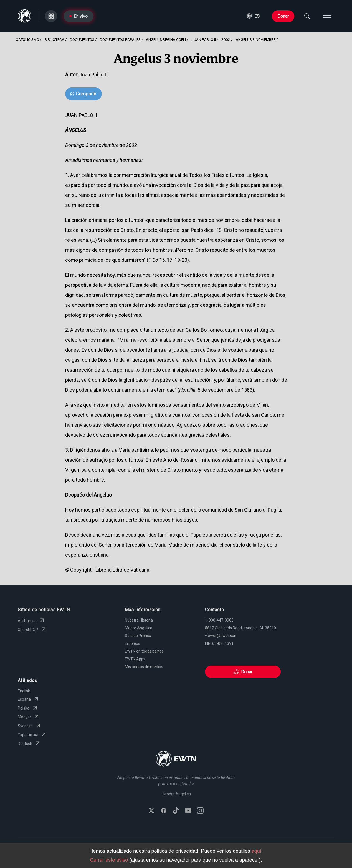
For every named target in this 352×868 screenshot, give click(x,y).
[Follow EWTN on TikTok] (176, 811)
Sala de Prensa (138, 636)
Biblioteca (55, 39)
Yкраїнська (32, 735)
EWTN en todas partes (144, 651)
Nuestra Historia (139, 620)
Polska (28, 708)
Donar (283, 16)
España (29, 699)
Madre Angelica (139, 628)
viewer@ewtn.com (221, 636)
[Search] (307, 16)
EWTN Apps (135, 659)
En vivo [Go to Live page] (78, 16)
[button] (253, 16)
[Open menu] (327, 16)
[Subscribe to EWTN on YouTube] (188, 811)
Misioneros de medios (144, 667)
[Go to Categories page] (51, 16)
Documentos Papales (120, 39)
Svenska (30, 726)
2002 (226, 39)
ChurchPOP (32, 630)
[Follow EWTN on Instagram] (200, 811)
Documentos (82, 39)
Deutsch (29, 744)
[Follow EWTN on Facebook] (164, 811)
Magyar (29, 717)
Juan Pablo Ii (204, 39)
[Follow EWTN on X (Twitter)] (151, 811)
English (24, 691)
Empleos (132, 643)
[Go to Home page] (176, 759)
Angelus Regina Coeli (166, 39)
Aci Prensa (32, 621)
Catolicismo (27, 39)
